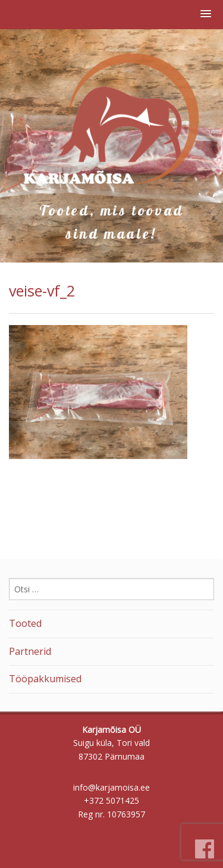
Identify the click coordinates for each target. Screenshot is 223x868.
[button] (206, 14)
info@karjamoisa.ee (111, 787)
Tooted (25, 623)
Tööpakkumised (45, 679)
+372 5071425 (111, 800)
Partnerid (30, 651)
